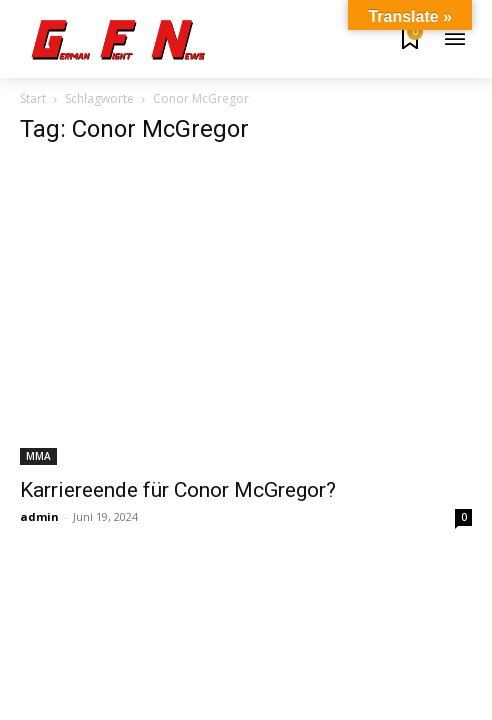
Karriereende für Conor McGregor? (178, 490)
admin (39, 516)
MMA (38, 456)
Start (33, 98)
